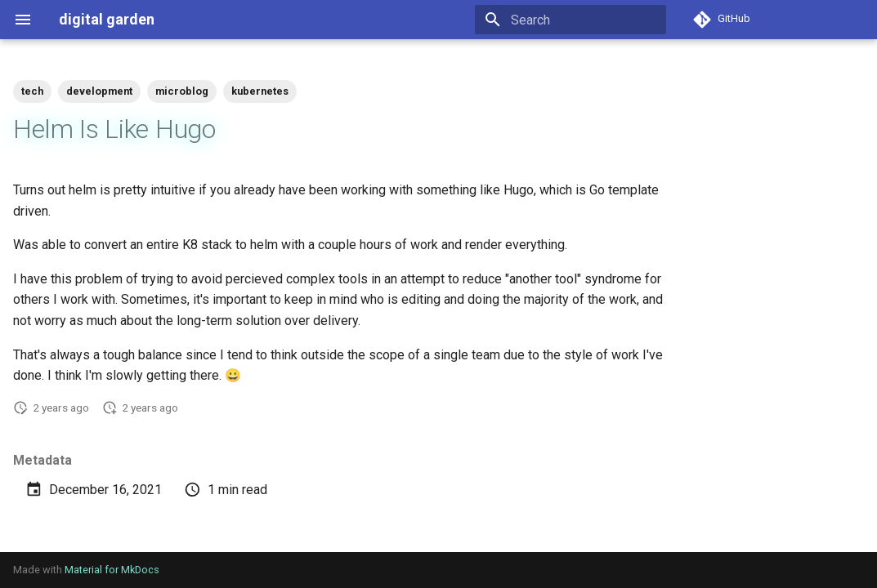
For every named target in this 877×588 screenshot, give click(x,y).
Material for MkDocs (112, 570)
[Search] (570, 20)
